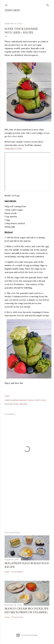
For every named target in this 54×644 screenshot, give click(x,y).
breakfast (15, 400)
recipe (16, 404)
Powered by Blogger (27, 635)
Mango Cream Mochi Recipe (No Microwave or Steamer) (27, 610)
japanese (23, 400)
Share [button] (7, 396)
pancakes (8, 404)
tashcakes (23, 404)
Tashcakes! (12, 10)
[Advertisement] (27, 507)
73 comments (17, 617)
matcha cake (40, 400)
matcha (31, 400)
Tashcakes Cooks (13, 149)
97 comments (17, 572)
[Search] (48, 4)
